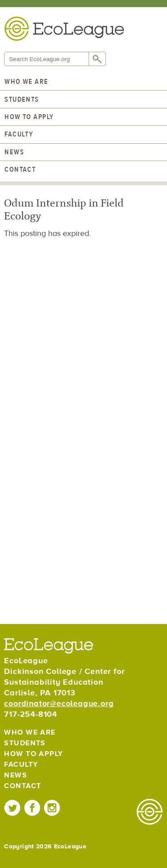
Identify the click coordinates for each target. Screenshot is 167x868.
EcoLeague (64, 29)
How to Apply (29, 117)
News (14, 152)
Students (22, 99)
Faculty (19, 134)
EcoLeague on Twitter (13, 808)
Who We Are (26, 82)
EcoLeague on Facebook (32, 808)
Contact (20, 169)
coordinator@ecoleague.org (59, 704)
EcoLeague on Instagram (52, 808)
